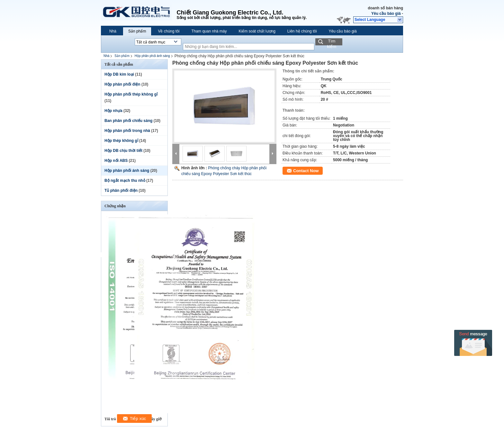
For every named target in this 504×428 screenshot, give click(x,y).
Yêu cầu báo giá (386, 14)
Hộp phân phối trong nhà (127, 131)
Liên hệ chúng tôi (302, 31)
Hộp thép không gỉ (121, 141)
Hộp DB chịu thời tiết (123, 151)
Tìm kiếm (332, 42)
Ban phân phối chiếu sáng (128, 121)
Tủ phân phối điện (121, 191)
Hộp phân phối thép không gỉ (131, 94)
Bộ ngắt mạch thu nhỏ (125, 181)
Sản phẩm (137, 31)
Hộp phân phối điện (122, 84)
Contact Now (306, 171)
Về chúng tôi (169, 31)
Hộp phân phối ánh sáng (152, 56)
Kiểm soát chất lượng (257, 31)
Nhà (113, 31)
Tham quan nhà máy (209, 31)
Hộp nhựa (113, 111)
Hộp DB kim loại (119, 74)
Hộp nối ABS (116, 161)
